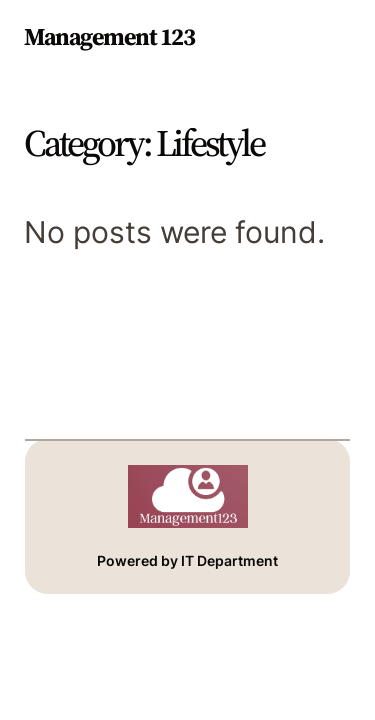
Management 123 (109, 36)
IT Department (229, 560)
